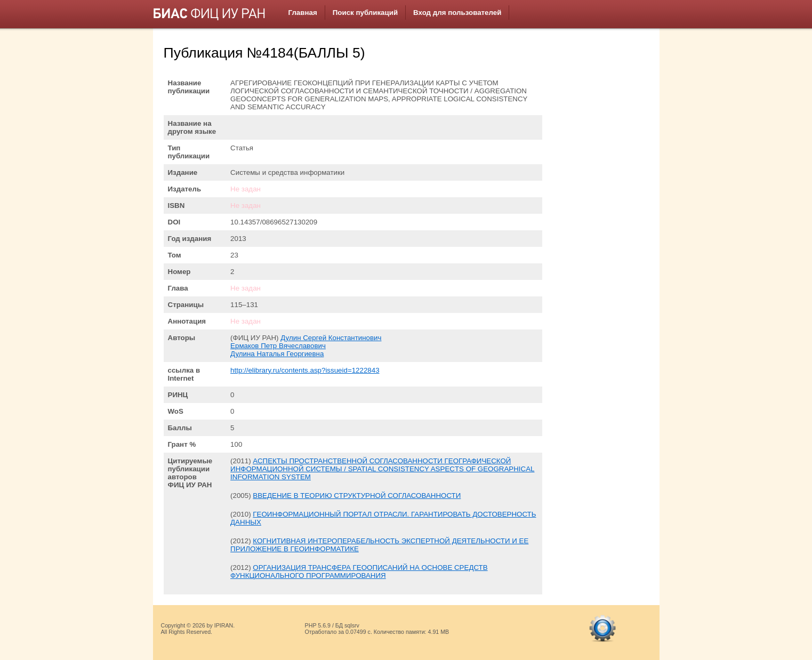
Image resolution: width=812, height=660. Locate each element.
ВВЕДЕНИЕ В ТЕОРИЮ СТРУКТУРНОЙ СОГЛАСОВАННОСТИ (357, 496)
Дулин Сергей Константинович (331, 338)
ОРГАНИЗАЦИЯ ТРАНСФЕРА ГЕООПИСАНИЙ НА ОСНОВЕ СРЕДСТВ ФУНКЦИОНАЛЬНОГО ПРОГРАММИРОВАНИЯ (359, 572)
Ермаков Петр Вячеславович (278, 346)
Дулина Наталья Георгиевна (277, 354)
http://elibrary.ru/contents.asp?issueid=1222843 (305, 370)
